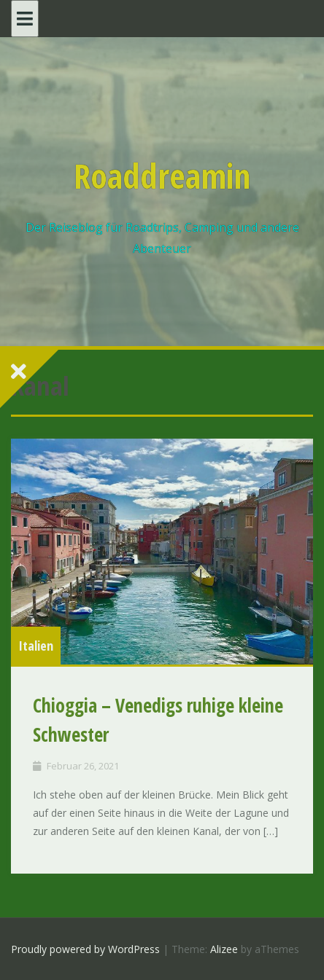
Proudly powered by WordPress (85, 949)
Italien (36, 646)
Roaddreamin (162, 176)
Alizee (224, 949)
